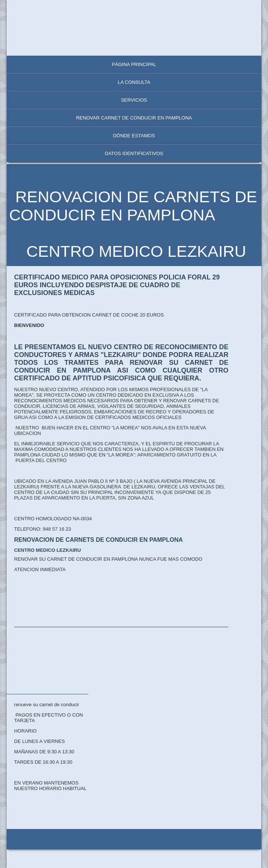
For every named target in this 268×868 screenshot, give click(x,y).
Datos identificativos (134, 153)
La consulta (134, 82)
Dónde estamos (134, 136)
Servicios (134, 100)
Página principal (134, 64)
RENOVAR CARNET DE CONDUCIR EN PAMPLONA (134, 118)
